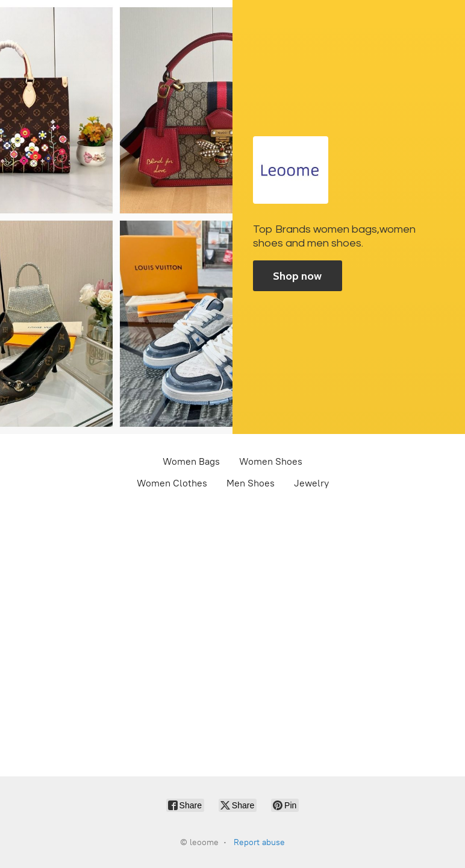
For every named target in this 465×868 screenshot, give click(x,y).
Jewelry (311, 483)
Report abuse (259, 842)
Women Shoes (271, 461)
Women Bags (191, 461)
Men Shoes (251, 483)
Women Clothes (172, 483)
